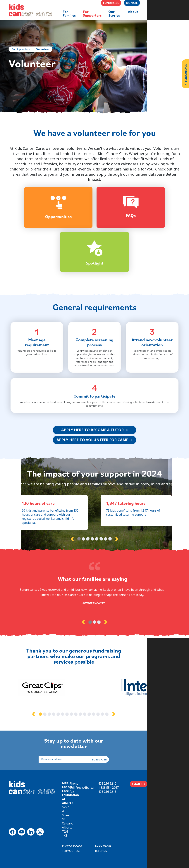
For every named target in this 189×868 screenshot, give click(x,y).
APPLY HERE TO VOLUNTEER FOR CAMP (92, 457)
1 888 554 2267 (140, 807)
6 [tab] (101, 565)
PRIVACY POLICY (74, 833)
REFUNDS (102, 838)
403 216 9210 (139, 803)
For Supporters (22, 50)
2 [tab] (83, 565)
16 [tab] (128, 736)
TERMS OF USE (73, 838)
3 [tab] (88, 565)
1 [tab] (79, 565)
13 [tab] (114, 736)
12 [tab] (110, 736)
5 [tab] (97, 565)
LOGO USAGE (105, 833)
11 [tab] (106, 736)
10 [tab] (101, 736)
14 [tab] (119, 736)
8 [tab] (110, 565)
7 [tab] (106, 565)
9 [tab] (97, 736)
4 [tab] (92, 565)
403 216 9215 (139, 811)
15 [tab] (123, 736)
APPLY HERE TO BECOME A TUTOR (92, 447)
